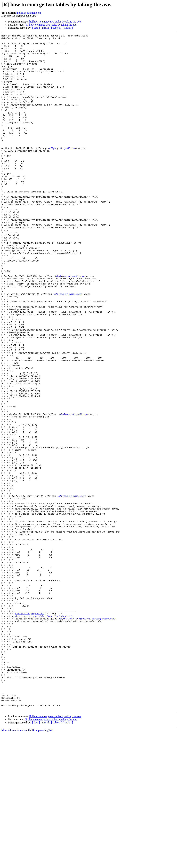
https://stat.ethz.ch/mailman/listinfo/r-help (44, 733)
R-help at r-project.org (30, 730)
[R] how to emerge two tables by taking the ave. (55, 22)
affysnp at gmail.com (62, 171)
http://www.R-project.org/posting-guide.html (87, 736)
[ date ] (36, 28)
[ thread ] (46, 28)
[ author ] (68, 28)
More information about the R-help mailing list (27, 865)
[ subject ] (57, 28)
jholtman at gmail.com (29, 13)
